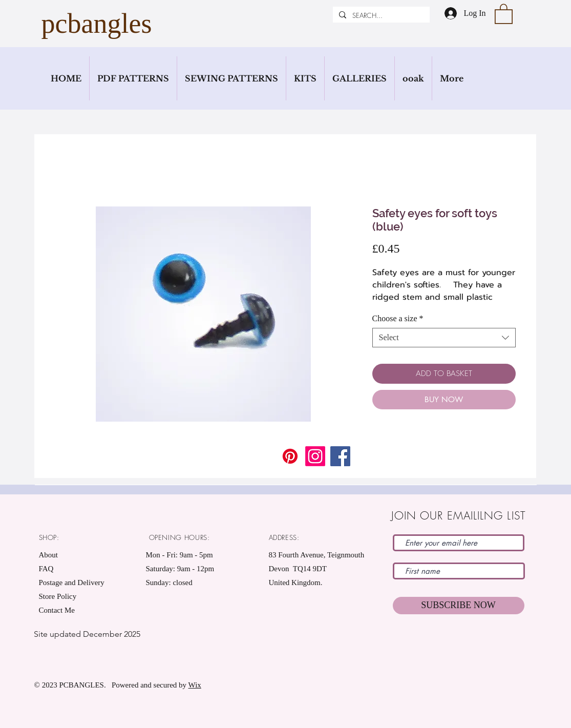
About (49, 555)
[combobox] (444, 338)
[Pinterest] (290, 456)
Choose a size (398, 318)
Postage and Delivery (72, 583)
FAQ (46, 569)
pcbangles (97, 24)
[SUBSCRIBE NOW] (459, 606)
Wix (195, 685)
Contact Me (57, 610)
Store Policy (58, 596)
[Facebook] (340, 456)
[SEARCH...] (380, 15)
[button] (504, 13)
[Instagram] (315, 456)
